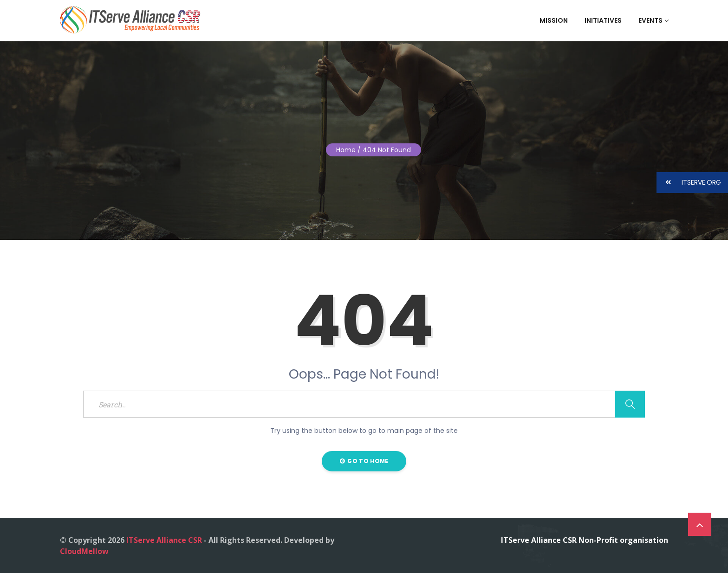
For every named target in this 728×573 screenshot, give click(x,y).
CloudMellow (84, 551)
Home (346, 150)
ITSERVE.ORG (689, 183)
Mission (554, 20)
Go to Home (364, 461)
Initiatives (603, 20)
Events (653, 20)
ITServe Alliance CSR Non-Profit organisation (585, 540)
